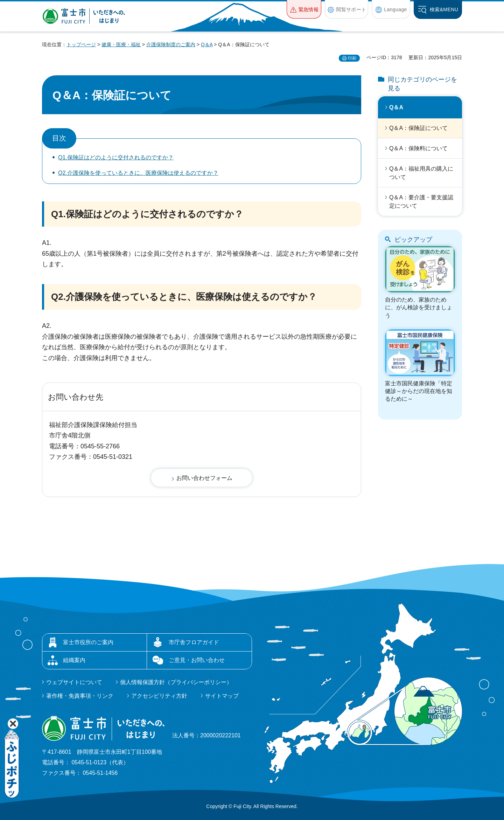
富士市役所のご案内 (88, 642)
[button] (304, 9)
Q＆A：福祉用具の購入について (421, 173)
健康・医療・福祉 (121, 44)
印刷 (352, 58)
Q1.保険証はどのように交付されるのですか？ (116, 157)
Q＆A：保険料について (418, 148)
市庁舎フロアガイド (194, 642)
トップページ (81, 44)
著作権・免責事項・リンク (80, 696)
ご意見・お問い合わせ (197, 660)
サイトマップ (222, 696)
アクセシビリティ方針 (159, 696)
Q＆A (207, 44)
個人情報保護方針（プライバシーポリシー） (176, 682)
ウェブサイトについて (74, 682)
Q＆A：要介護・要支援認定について (421, 202)
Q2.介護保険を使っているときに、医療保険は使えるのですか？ (138, 173)
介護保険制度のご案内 (171, 44)
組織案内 (74, 660)
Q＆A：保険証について (418, 128)
